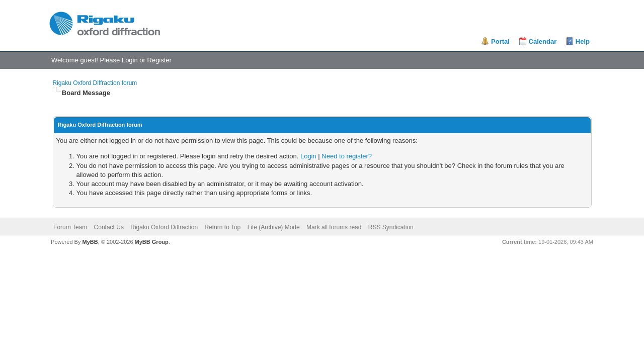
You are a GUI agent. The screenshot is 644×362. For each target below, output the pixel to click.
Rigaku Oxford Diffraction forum (95, 83)
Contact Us (109, 227)
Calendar (543, 41)
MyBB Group (152, 242)
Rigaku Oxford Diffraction (164, 227)
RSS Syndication (391, 227)
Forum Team (70, 227)
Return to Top (222, 227)
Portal (500, 41)
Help (583, 41)
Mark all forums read (334, 227)
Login (130, 60)
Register (159, 60)
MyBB (90, 242)
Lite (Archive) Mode (274, 227)
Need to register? (347, 156)
